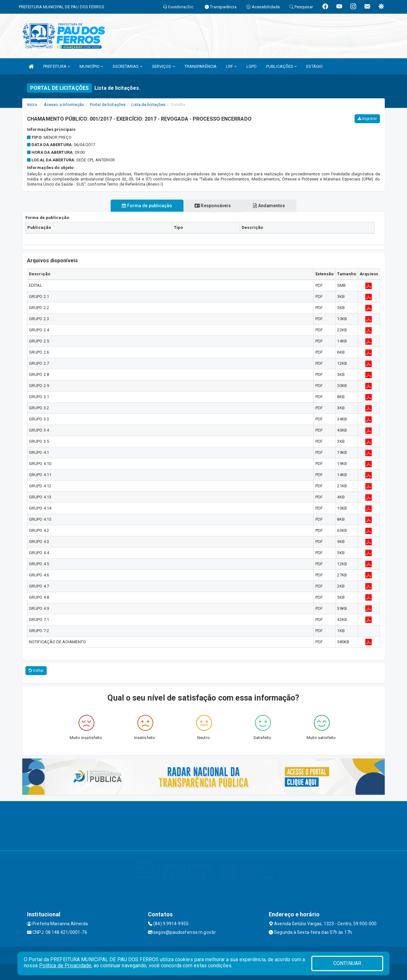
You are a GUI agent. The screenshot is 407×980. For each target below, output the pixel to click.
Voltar (36, 671)
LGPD (252, 66)
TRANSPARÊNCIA (200, 66)
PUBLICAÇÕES (281, 66)
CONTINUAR (347, 963)
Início (32, 105)
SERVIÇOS (163, 66)
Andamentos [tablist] (273, 206)
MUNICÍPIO (91, 66)
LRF (231, 66)
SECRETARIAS (127, 66)
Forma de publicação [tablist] (143, 206)
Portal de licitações (108, 105)
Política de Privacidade (65, 966)
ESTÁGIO (314, 66)
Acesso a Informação (64, 105)
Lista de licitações (148, 105)
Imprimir (367, 119)
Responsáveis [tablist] (213, 206)
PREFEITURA (57, 66)
